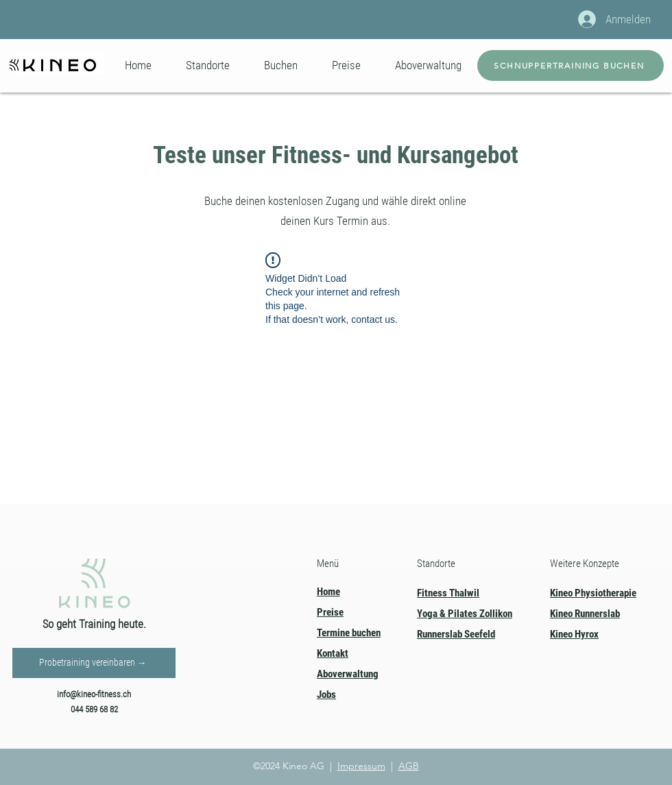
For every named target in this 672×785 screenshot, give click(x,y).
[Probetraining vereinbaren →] (94, 663)
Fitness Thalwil (448, 593)
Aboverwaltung (348, 674)
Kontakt (333, 653)
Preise (330, 612)
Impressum (361, 766)
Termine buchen (349, 633)
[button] (208, 65)
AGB (409, 766)
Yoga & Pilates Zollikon (465, 614)
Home (328, 592)
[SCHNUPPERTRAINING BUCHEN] (571, 65)
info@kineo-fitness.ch (94, 694)
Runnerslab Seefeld (456, 634)
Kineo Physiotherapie (593, 593)
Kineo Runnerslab (585, 614)
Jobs (326, 695)
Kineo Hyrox (574, 634)
